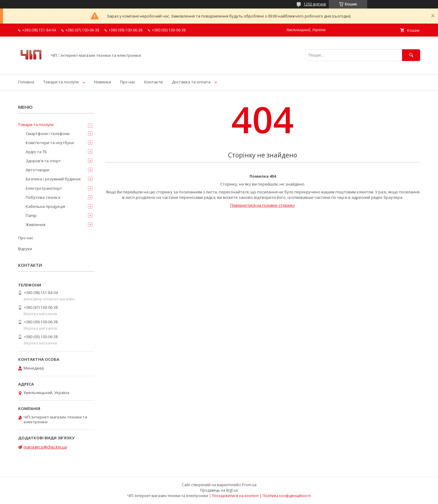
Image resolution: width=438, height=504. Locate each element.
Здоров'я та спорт (43, 161)
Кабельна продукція (45, 206)
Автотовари (38, 170)
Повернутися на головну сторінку (263, 205)
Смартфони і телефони (48, 134)
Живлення (36, 225)
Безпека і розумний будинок (53, 179)
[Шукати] (411, 55)
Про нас (128, 82)
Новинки (103, 82)
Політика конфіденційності (287, 496)
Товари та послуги (61, 82)
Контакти (154, 82)
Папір (31, 215)
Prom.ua (249, 485)
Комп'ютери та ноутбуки (50, 143)
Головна (26, 82)
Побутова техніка (43, 197)
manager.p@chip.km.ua (45, 447)
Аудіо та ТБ (36, 152)
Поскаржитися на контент (235, 496)
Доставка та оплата (191, 82)
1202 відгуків (315, 4)
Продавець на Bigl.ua (219, 490)
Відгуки (25, 249)
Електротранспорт (44, 188)
